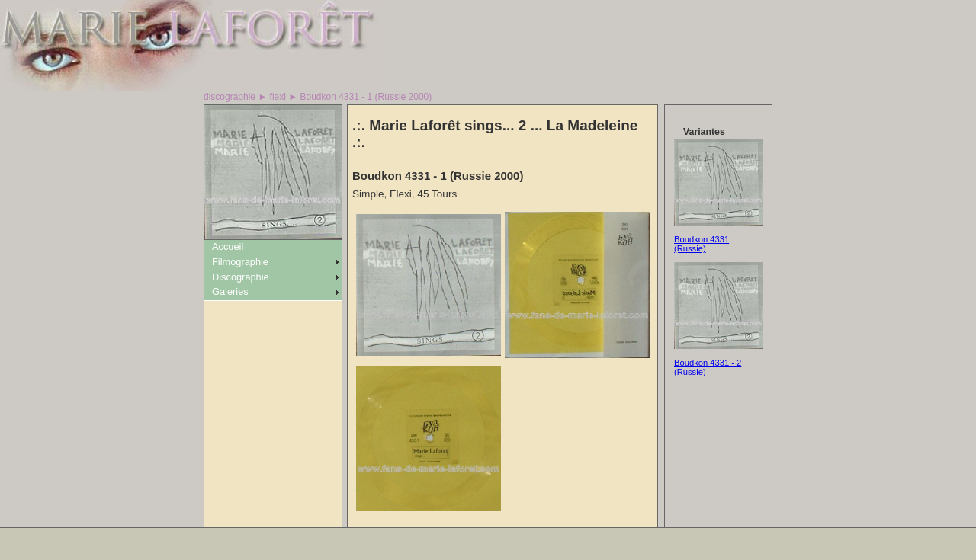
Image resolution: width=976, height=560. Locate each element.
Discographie (241, 277)
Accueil (228, 246)
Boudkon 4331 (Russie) (701, 244)
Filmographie (240, 262)
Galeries (230, 291)
